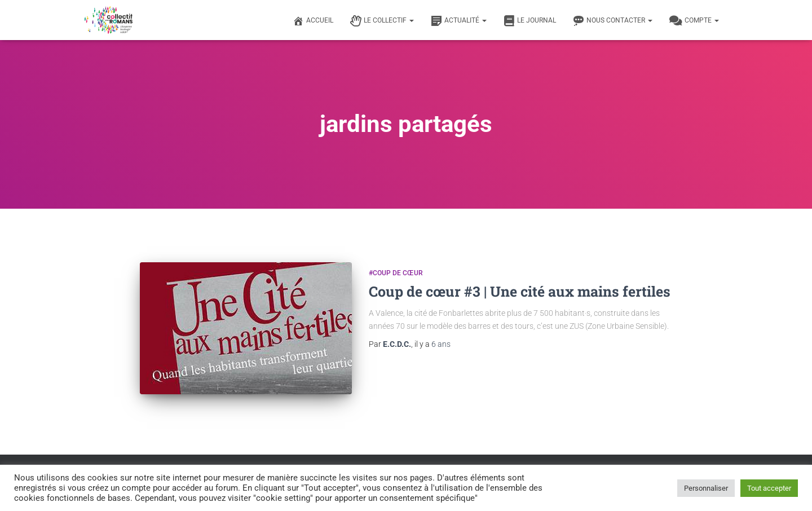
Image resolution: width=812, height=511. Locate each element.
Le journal (530, 21)
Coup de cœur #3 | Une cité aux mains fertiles (520, 291)
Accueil (313, 21)
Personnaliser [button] (706, 488)
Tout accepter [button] (769, 488)
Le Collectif (382, 21)
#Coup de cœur (396, 273)
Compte (694, 21)
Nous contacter (613, 21)
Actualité (459, 21)
